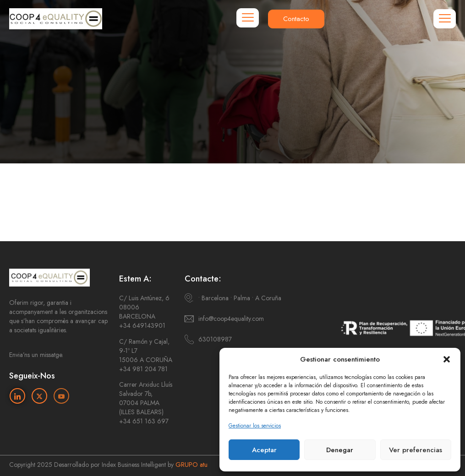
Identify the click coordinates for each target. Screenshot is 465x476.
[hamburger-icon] (248, 18)
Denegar (340, 450)
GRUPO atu (191, 465)
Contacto (296, 19)
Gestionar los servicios (255, 426)
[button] (447, 359)
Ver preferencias (416, 450)
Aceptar (264, 450)
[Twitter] (39, 396)
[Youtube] (61, 396)
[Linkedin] (17, 396)
